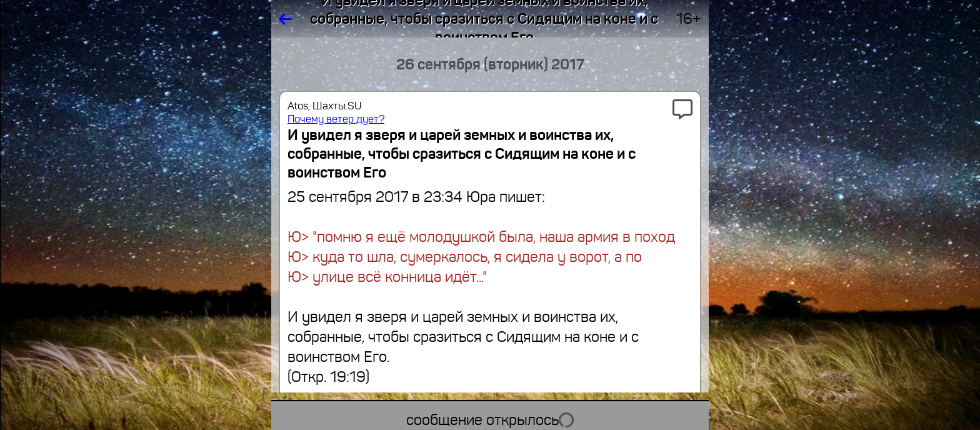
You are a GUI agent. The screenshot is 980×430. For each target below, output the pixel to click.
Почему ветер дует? (336, 119)
